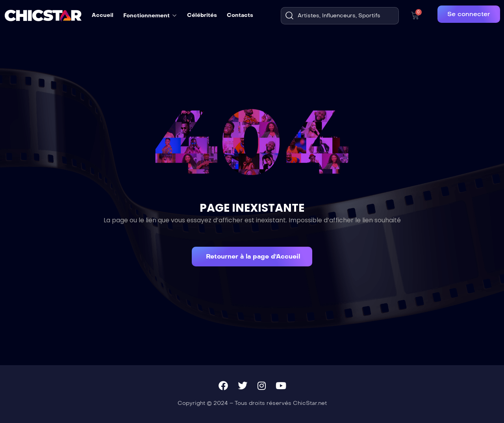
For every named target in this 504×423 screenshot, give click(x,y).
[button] (252, 257)
